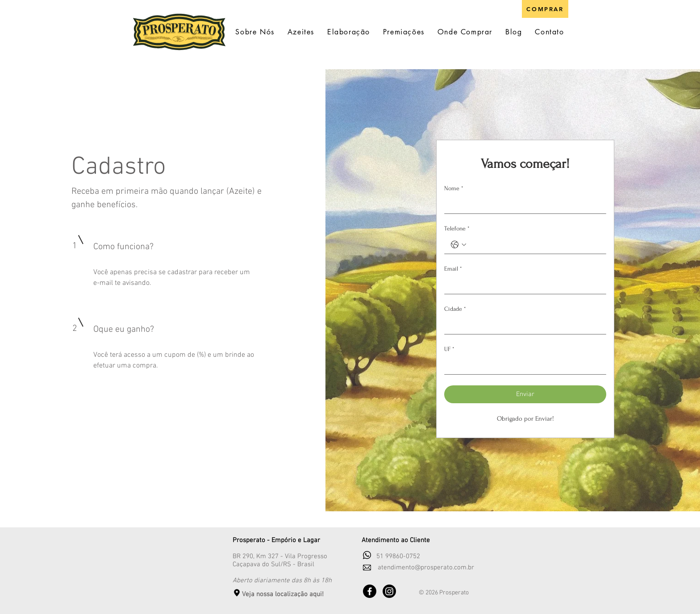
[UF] (523, 365)
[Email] (523, 285)
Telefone (457, 228)
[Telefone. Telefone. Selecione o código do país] (458, 245)
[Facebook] (370, 591)
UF (449, 349)
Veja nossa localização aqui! (283, 594)
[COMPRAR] (545, 9)
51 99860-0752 (398, 556)
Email (453, 269)
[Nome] (523, 205)
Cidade (455, 309)
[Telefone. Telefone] (534, 245)
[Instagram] (389, 591)
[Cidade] (523, 325)
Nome (454, 188)
